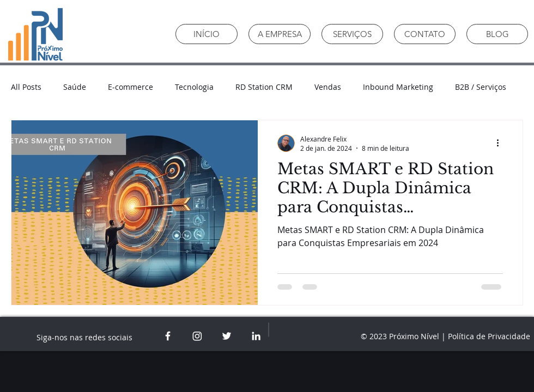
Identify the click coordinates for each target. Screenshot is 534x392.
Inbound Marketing (398, 87)
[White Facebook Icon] (168, 336)
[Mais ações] (501, 143)
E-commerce (131, 87)
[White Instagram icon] (197, 336)
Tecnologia (194, 87)
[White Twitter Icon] (227, 336)
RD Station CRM (264, 87)
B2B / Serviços (481, 87)
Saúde (75, 87)
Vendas (328, 87)
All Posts (26, 87)
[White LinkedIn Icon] (256, 336)
